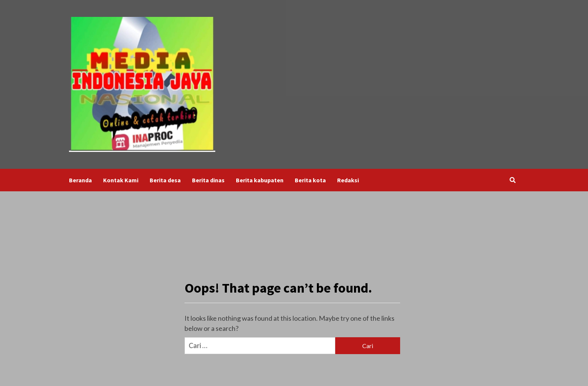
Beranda (80, 180)
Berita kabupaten (260, 180)
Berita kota (310, 180)
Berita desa (165, 180)
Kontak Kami (121, 180)
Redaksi (348, 180)
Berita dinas (208, 180)
